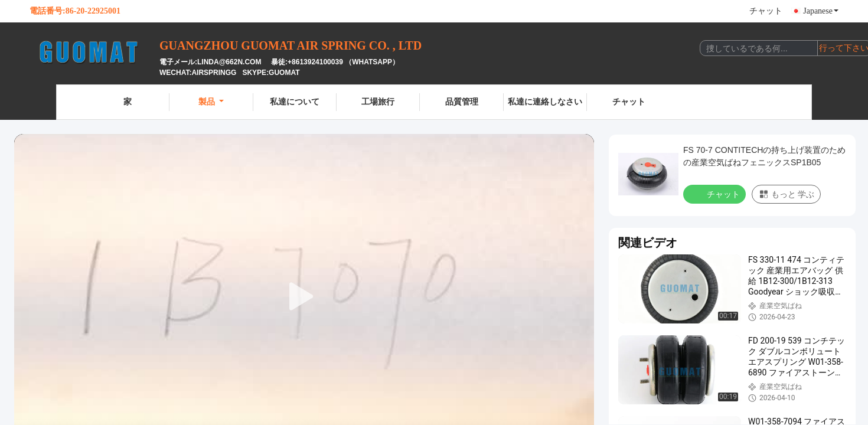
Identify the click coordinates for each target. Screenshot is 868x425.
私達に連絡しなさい (545, 102)
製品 (211, 102)
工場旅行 (378, 102)
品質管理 (462, 102)
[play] (304, 297)
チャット (766, 11)
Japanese (821, 11)
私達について (295, 102)
